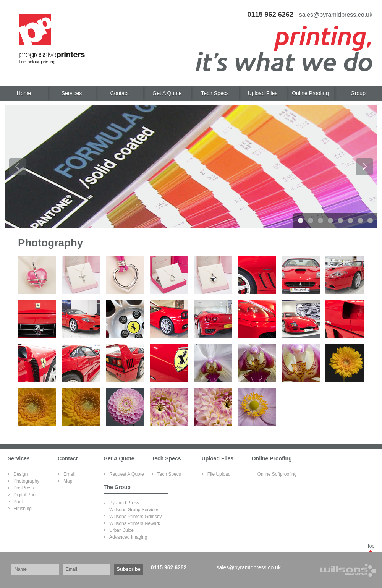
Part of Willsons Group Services (338, 570)
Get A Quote (167, 93)
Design (20, 474)
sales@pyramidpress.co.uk (249, 567)
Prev (18, 167)
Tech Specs (215, 93)
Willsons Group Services (134, 510)
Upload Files (263, 93)
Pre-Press (23, 488)
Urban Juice (121, 530)
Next (364, 167)
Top (371, 546)
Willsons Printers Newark (135, 523)
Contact (119, 93)
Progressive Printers (52, 39)
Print (18, 502)
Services (72, 93)
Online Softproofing (277, 474)
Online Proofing (310, 93)
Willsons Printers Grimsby (135, 517)
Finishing (23, 509)
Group (358, 93)
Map (68, 481)
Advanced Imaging (128, 537)
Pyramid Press (124, 503)
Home (24, 93)
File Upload (219, 474)
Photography (26, 481)
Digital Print (25, 495)
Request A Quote (127, 474)
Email (69, 474)
